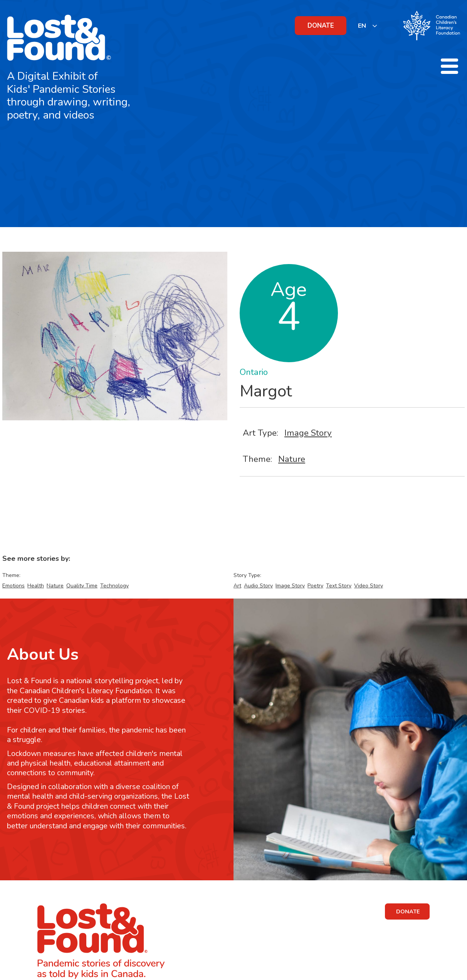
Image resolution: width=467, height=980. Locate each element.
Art (237, 586)
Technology (114, 586)
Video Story (369, 586)
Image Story (308, 433)
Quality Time (82, 586)
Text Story (339, 586)
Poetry (315, 586)
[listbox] (368, 26)
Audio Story (258, 586)
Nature (292, 459)
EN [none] (362, 26)
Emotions (13, 586)
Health (36, 586)
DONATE (321, 26)
